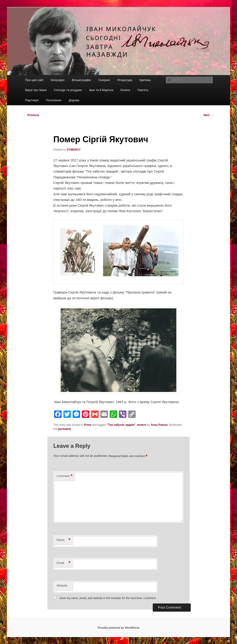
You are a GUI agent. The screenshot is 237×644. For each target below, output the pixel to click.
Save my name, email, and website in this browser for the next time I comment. (108, 598)
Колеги (125, 90)
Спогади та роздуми (68, 90)
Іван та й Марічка (101, 90)
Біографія (58, 80)
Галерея (104, 80)
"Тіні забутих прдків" (121, 425)
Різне (88, 425)
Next (208, 115)
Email (63, 563)
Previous (31, 115)
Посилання (54, 100)
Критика (145, 80)
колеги (142, 425)
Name (63, 540)
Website (62, 586)
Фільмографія (81, 80)
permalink (64, 429)
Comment (64, 476)
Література (125, 80)
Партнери (32, 100)
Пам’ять (143, 90)
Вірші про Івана (36, 90)
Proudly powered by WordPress (118, 628)
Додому (74, 100)
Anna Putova (159, 425)
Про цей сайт (34, 80)
